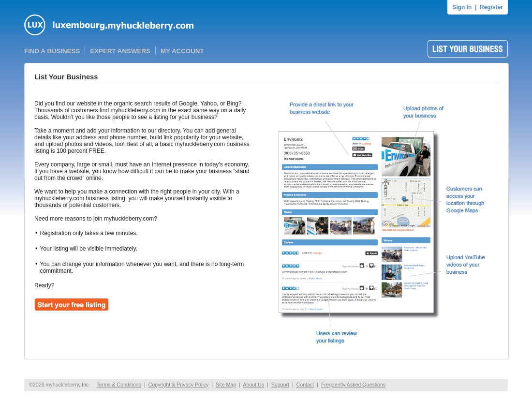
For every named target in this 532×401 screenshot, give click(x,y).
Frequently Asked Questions (353, 385)
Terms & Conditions (118, 385)
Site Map (226, 385)
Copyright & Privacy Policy (178, 385)
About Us (253, 385)
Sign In (462, 7)
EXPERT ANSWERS (120, 51)
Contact (305, 385)
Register (491, 7)
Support (280, 385)
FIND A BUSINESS (52, 51)
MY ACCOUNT (182, 51)
